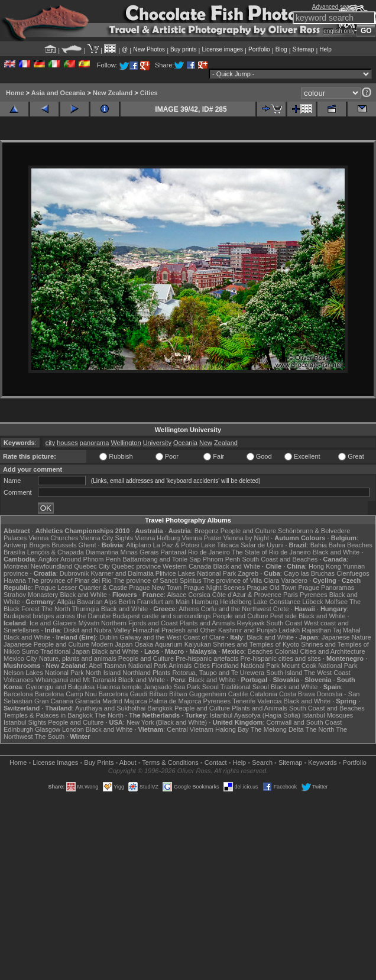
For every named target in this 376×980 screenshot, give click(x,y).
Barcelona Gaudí (123, 694)
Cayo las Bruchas (309, 573)
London (73, 729)
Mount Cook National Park (319, 666)
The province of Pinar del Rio (70, 580)
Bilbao (158, 694)
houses (67, 443)
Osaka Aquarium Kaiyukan (173, 644)
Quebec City (92, 566)
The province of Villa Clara (242, 580)
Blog (281, 49)
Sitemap (304, 49)
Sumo (30, 651)
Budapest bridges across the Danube (57, 616)
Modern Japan (112, 644)
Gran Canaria (54, 701)
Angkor (49, 559)
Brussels (64, 545)
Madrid (112, 701)
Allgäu (67, 602)
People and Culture (248, 531)
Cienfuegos (353, 573)
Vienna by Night (246, 538)
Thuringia (86, 609)
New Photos (149, 49)
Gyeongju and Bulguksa (60, 687)
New (206, 443)
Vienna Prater (202, 538)
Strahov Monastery (31, 595)
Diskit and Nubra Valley (98, 630)
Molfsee (337, 602)
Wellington (126, 443)
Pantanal (173, 552)
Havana (15, 580)
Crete (281, 609)
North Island (103, 673)
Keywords (322, 762)
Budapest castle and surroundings (161, 616)
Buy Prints (99, 762)
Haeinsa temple (119, 687)
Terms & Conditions (170, 762)
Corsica (199, 595)
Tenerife (244, 701)
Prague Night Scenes (214, 588)
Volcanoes (19, 680)
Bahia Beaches (351, 545)
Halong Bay (232, 729)
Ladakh (289, 630)
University (157, 443)
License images (223, 49)
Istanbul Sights (25, 722)
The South (49, 736)
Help (325, 49)
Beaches (260, 651)
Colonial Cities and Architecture (320, 651)
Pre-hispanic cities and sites (281, 658)
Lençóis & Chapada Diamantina (73, 552)
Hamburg (205, 602)
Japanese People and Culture (46, 644)
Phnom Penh (222, 559)
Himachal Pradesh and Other (174, 630)
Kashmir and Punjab (247, 630)
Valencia (269, 701)
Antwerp (15, 545)
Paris (291, 595)
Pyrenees (313, 595)
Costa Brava (297, 694)
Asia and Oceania (59, 93)
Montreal (16, 566)
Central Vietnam (190, 729)
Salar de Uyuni (262, 545)
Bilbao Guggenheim (198, 694)
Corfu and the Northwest (236, 609)
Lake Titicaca (220, 545)
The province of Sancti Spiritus (158, 580)
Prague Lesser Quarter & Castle (81, 588)
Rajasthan (316, 630)
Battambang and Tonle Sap (162, 559)
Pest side (283, 616)
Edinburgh (18, 729)
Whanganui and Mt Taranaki (76, 680)
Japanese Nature (346, 637)
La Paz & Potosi (176, 545)
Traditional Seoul (245, 687)
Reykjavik (250, 623)
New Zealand (113, 93)
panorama (95, 443)
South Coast (285, 623)
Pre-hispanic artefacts (207, 658)
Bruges (39, 545)
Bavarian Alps (97, 602)
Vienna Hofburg (157, 538)
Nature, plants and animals (78, 658)
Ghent (87, 545)
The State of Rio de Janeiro (271, 552)
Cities (149, 93)
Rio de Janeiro (209, 552)
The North (56, 609)
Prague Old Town (271, 588)
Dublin (108, 637)
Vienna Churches (53, 538)
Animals (180, 666)
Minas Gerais (140, 552)
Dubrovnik (74, 573)
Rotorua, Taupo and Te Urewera (219, 673)
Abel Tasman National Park (128, 666)
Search (262, 762)
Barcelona (18, 694)
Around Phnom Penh (90, 559)
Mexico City (20, 658)
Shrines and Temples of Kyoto (256, 644)
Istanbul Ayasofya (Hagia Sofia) (255, 715)
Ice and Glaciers (53, 623)
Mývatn (89, 623)
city (51, 443)
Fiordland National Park (246, 666)
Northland (137, 673)
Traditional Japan (65, 651)
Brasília (14, 552)
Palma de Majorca (175, 701)
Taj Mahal (347, 630)
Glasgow (48, 729)
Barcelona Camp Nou (66, 694)
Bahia (319, 545)
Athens (189, 609)
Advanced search (335, 7)
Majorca (136, 701)
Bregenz (207, 531)
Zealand (226, 443)
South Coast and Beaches (280, 559)
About (128, 762)
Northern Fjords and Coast (140, 623)
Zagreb (248, 573)
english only (339, 31)
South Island (284, 673)
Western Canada (187, 566)
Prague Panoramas (327, 588)
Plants (162, 673)
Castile (238, 694)
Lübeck (312, 602)
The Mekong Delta (277, 729)
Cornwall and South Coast (304, 722)
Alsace (176, 595)
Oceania (185, 443)
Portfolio (259, 49)
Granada (88, 701)
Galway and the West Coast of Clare (172, 637)
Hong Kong (325, 566)
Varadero (294, 580)
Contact (216, 762)
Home (15, 93)
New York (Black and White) (167, 722)
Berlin (127, 602)
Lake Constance (277, 602)
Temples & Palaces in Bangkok (48, 715)
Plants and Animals (208, 623)
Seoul (210, 687)
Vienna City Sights (106, 538)
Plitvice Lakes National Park (196, 573)
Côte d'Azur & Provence (247, 595)
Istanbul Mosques (328, 715)
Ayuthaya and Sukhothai (110, 708)
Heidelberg (236, 602)
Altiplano (138, 545)
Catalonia (263, 694)
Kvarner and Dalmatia (122, 573)
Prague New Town (155, 588)
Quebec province (136, 566)
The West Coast (327, 673)
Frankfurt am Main (163, 602)
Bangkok (160, 708)
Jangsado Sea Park (172, 687)
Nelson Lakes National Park (44, 673)
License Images (55, 762)
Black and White (336, 552)
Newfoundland (51, 566)
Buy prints (183, 49)
